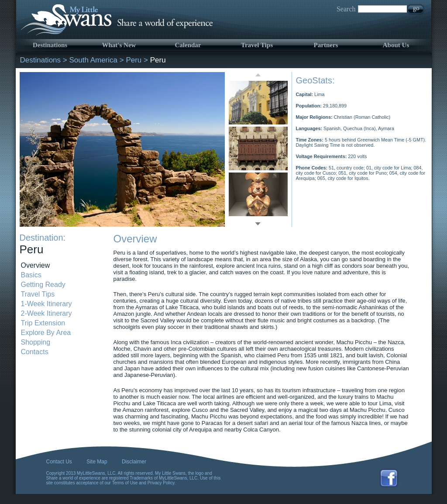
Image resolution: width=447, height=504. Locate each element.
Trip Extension (43, 323)
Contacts (35, 352)
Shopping (36, 342)
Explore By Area (46, 333)
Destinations (50, 45)
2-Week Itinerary (46, 313)
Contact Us (59, 462)
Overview (36, 265)
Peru (134, 60)
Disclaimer (134, 462)
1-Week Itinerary (46, 304)
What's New (119, 45)
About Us (396, 45)
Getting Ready (43, 285)
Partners (326, 45)
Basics (31, 275)
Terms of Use (125, 483)
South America (93, 60)
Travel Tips (257, 45)
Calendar (188, 45)
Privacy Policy (161, 483)
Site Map (97, 462)
